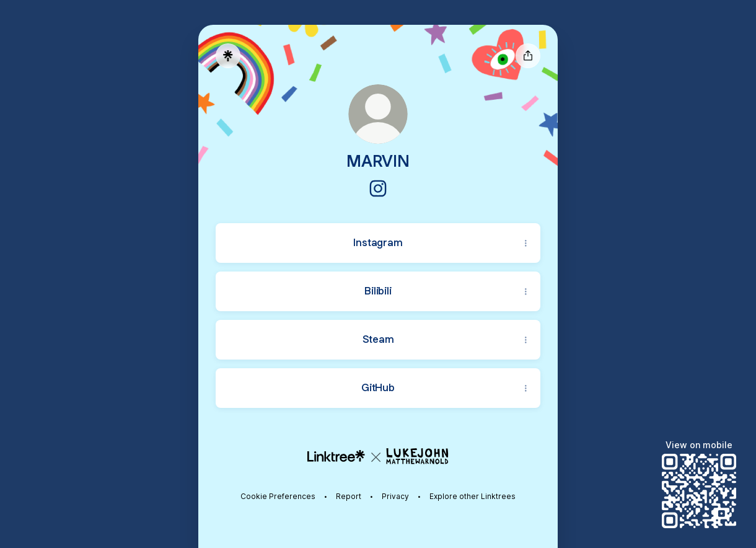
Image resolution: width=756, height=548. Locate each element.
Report (349, 496)
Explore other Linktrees (472, 496)
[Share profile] (528, 56)
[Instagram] (378, 188)
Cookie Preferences (278, 496)
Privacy (395, 496)
